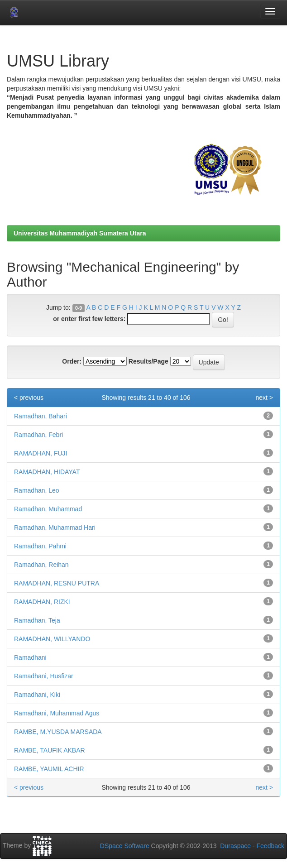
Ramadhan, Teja (37, 620)
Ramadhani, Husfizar (44, 676)
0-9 (79, 308)
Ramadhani (30, 657)
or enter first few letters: (89, 319)
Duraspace (235, 846)
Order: (72, 361)
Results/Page (148, 361)
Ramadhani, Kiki (37, 695)
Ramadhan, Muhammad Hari (55, 528)
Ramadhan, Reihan (41, 565)
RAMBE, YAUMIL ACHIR (49, 769)
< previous (29, 398)
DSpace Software (125, 846)
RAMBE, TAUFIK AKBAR (50, 750)
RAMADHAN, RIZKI (42, 602)
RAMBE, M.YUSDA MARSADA (58, 732)
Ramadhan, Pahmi (40, 546)
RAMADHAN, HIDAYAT (47, 472)
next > (264, 398)
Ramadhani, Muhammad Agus (57, 713)
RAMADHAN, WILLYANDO (52, 639)
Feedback (270, 846)
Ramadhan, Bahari (41, 416)
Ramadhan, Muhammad (48, 509)
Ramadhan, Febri (38, 435)
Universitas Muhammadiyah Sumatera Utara (80, 233)
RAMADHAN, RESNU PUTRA (57, 583)
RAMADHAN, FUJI (41, 453)
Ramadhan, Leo (37, 490)
